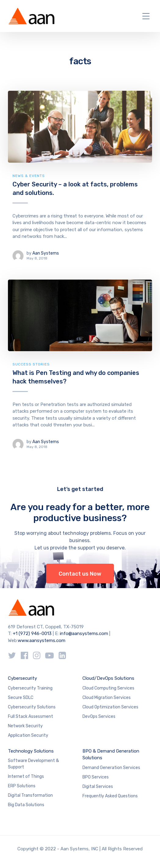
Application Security (28, 735)
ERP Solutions (22, 786)
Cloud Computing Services (108, 688)
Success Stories (31, 364)
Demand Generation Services (111, 768)
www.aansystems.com (42, 640)
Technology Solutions (31, 751)
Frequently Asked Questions (110, 796)
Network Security (25, 726)
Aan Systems (46, 253)
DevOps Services (99, 716)
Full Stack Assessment (31, 716)
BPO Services (96, 777)
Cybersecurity (22, 678)
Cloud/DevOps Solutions (108, 678)
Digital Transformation (30, 795)
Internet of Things (26, 776)
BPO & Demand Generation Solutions (111, 755)
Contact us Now (80, 574)
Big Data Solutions (26, 805)
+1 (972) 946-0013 (32, 633)
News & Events (29, 176)
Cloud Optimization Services (110, 707)
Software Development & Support (33, 764)
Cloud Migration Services (107, 698)
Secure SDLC (21, 698)
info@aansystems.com (84, 633)
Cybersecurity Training (30, 688)
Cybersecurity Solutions (32, 707)
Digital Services (98, 787)
